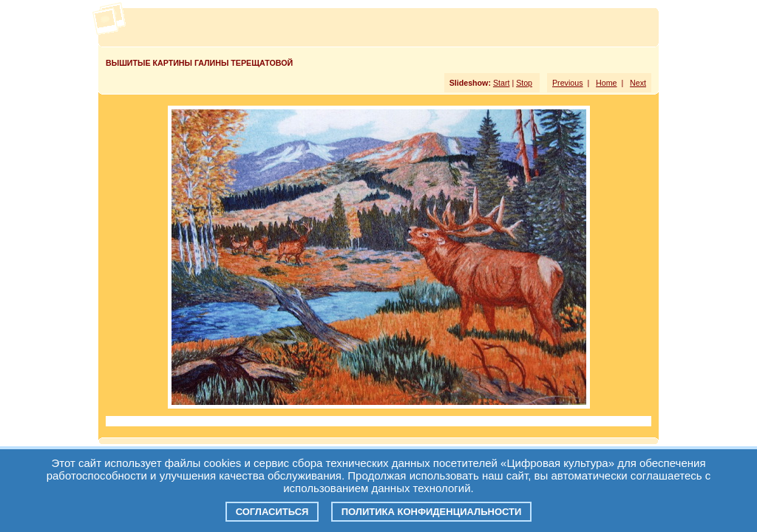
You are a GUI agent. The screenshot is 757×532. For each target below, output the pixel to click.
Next (638, 83)
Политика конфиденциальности (432, 512)
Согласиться (272, 512)
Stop (524, 83)
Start (502, 83)
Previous (567, 83)
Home (606, 83)
